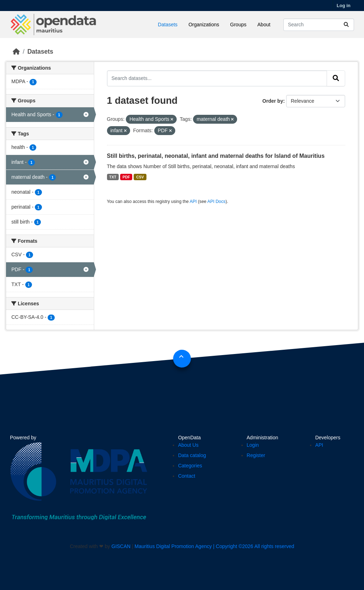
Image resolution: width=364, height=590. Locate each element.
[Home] (16, 52)
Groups (238, 25)
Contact (187, 476)
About (264, 25)
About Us (188, 445)
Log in (344, 6)
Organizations (204, 25)
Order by (273, 101)
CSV (140, 177)
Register (256, 455)
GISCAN (121, 546)
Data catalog (192, 455)
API (193, 202)
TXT (113, 177)
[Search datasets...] (319, 25)
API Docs (216, 202)
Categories (190, 466)
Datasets (168, 25)
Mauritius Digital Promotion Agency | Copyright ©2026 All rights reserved (215, 546)
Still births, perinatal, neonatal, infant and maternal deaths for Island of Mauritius (216, 156)
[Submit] (346, 25)
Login (253, 445)
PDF (126, 177)
